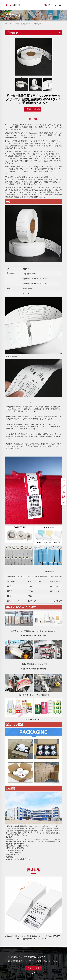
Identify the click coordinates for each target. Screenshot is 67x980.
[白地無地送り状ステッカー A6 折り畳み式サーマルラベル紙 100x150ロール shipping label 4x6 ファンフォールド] (34, 905)
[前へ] (16, 57)
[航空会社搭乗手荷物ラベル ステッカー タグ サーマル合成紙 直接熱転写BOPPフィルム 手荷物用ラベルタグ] (34, 57)
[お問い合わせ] (64, 502)
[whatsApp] (64, 486)
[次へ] (51, 57)
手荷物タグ (37, 24)
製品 (18, 24)
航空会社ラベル (26, 24)
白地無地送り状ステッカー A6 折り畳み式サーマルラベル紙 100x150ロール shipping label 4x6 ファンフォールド (33, 937)
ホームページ (10, 24)
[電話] (64, 481)
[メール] (64, 492)
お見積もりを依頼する (32, 110)
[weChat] (64, 497)
